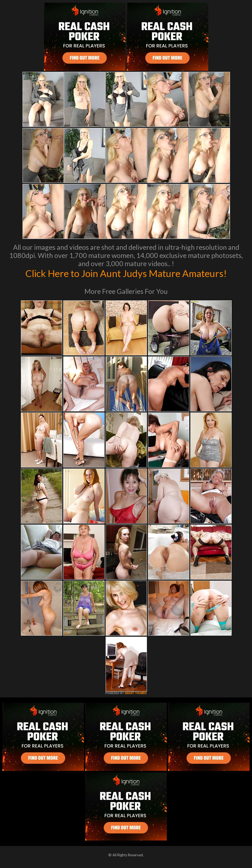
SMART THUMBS (136, 693)
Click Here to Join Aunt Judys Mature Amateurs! (126, 273)
